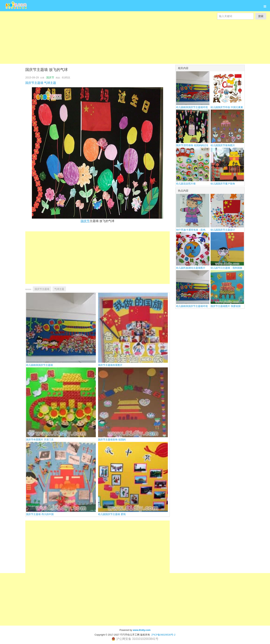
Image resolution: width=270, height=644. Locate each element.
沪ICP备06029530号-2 (163, 635)
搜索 (261, 16)
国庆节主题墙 (34, 83)
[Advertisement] (112, 46)
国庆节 (50, 77)
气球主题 (50, 83)
